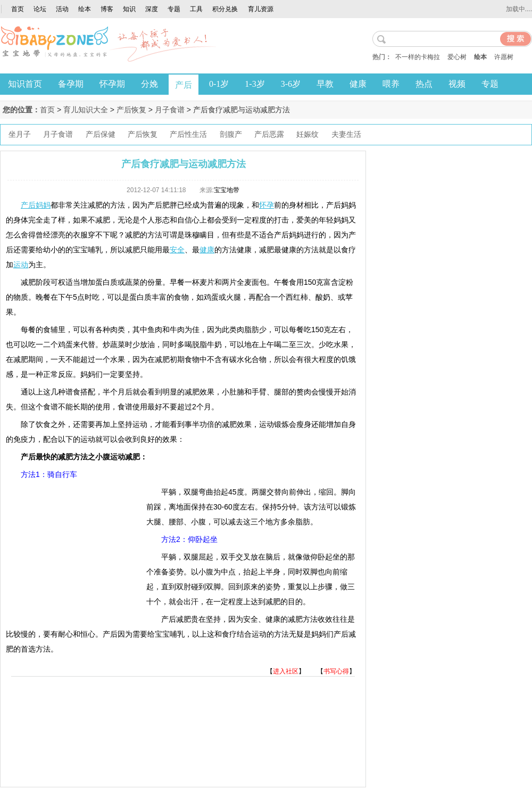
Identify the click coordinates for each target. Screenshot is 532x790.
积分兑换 (225, 9)
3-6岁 (291, 84)
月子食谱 (170, 110)
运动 (21, 265)
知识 (129, 9)
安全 (177, 250)
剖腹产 (231, 134)
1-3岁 (255, 84)
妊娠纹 (307, 134)
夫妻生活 (346, 134)
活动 (62, 9)
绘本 (85, 9)
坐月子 (20, 134)
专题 (174, 9)
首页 (18, 9)
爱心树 (457, 57)
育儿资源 (261, 9)
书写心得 (336, 671)
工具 (196, 9)
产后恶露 (269, 134)
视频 (457, 84)
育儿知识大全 (86, 110)
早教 (325, 84)
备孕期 (71, 84)
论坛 (40, 9)
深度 (152, 9)
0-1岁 (219, 84)
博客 (107, 9)
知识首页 (25, 84)
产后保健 (101, 134)
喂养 (391, 84)
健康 (358, 84)
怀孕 (267, 205)
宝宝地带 (227, 190)
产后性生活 (188, 134)
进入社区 (286, 671)
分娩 (149, 84)
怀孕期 (112, 84)
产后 (184, 85)
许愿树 (504, 57)
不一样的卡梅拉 (418, 57)
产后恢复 (131, 110)
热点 (424, 84)
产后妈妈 (36, 205)
